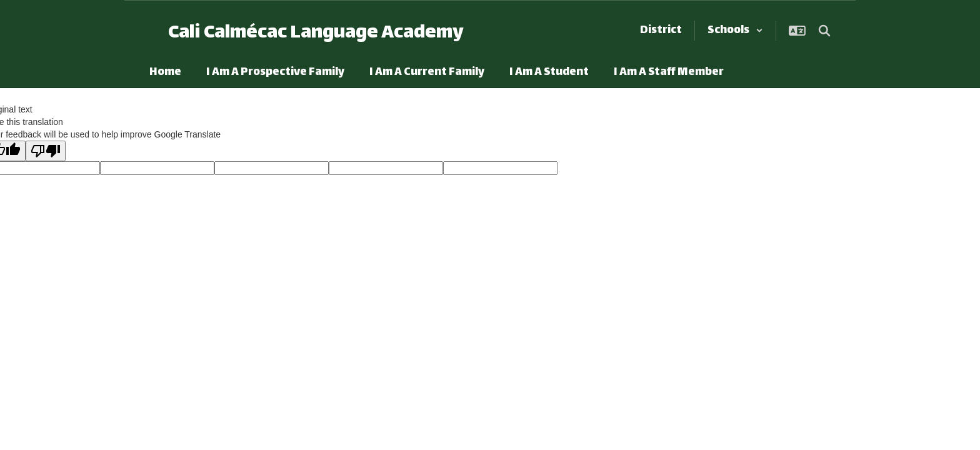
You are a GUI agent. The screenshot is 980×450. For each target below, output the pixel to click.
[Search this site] (824, 31)
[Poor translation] (46, 151)
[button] (735, 31)
